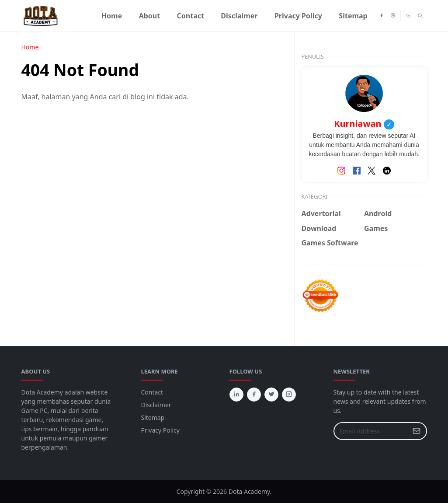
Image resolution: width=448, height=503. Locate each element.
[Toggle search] (420, 16)
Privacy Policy (160, 430)
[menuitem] (112, 16)
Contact (152, 392)
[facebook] (382, 16)
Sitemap (153, 417)
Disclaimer (156, 405)
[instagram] (393, 16)
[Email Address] (371, 431)
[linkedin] (236, 395)
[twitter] (271, 395)
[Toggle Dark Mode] (408, 16)
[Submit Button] (417, 431)
